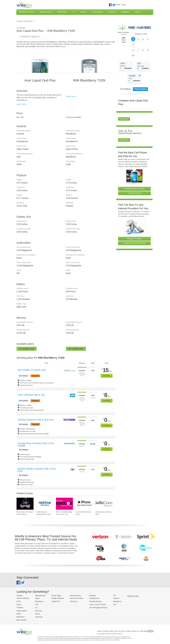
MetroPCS (20, 615)
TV (74, 12)
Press (123, 5)
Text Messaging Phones (93, 607)
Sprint (19, 604)
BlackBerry (38, 601)
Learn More (124, 106)
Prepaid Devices (91, 601)
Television (71, 601)
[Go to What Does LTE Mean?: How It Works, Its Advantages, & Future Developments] (25, 504)
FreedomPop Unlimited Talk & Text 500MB (36, 444)
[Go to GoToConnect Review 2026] (104, 504)
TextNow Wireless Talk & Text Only (36, 420)
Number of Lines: (141, 34)
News (118, 5)
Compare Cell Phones (25, 21)
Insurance (112, 12)
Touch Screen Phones (93, 604)
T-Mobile (19, 607)
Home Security (97, 12)
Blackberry (111, 601)
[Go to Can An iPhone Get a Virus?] (84, 504)
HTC (35, 604)
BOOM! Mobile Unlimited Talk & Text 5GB (37, 470)
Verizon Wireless (22, 598)
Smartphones (90, 598)
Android (110, 598)
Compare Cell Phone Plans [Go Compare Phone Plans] (134, 176)
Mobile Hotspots (56, 598)
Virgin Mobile (21, 610)
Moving (137, 12)
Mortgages (125, 12)
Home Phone (62, 12)
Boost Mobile (21, 618)
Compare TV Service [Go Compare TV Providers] (134, 226)
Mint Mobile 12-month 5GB (32, 370)
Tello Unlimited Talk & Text (31, 395)
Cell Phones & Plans (27, 12)
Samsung (37, 615)
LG (35, 607)
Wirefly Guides (126, 596)
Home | (100, 629)
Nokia (36, 612)
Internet (83, 12)
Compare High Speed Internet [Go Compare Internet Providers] (134, 230)
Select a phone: (123, 33)
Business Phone (46, 12)
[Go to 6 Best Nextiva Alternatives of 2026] (45, 504)
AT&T (18, 601)
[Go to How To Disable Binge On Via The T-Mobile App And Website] (64, 504)
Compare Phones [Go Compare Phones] (134, 180)
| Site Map (143, 629)
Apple (36, 598)
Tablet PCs (54, 601)
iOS (109, 604)
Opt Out (150, 629)
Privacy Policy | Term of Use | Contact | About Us (121, 629)
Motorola (37, 610)
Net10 (19, 612)
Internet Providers (73, 598)
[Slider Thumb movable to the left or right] (123, 56)
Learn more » (22, 104)
